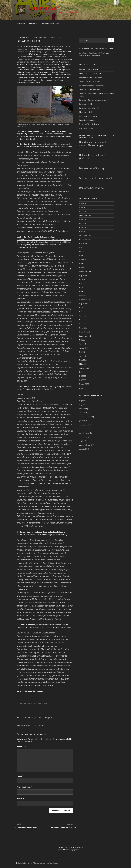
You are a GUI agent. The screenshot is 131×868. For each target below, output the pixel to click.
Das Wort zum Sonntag (92, 168)
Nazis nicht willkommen (88, 120)
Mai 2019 (82, 219)
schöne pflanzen (85, 445)
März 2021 (83, 203)
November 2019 (85, 215)
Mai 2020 (83, 207)
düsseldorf (83, 413)
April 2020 (83, 211)
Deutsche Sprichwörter (92, 188)
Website (21, 798)
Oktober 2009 (84, 364)
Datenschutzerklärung (51, 24)
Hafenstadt (44, 8)
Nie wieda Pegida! (85, 112)
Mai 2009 (83, 380)
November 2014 (85, 272)
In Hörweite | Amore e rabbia (34, 726)
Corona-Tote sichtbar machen (90, 82)
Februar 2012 (84, 324)
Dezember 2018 (85, 236)
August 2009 (84, 368)
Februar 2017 (84, 260)
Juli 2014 (82, 280)
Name (20, 776)
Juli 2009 (82, 372)
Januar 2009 (84, 388)
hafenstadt (42, 703)
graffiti (82, 421)
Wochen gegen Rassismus (89, 70)
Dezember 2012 (85, 300)
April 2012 (83, 316)
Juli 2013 (82, 288)
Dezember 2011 (85, 332)
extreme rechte (27, 703)
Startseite (21, 24)
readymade (83, 437)
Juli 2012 (82, 308)
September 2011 (85, 336)
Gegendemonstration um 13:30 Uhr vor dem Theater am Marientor (44, 240)
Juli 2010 (82, 352)
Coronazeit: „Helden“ (87, 104)
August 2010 (84, 348)
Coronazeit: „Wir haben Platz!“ (90, 90)
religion (82, 441)
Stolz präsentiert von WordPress (46, 863)
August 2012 (84, 304)
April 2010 (83, 356)
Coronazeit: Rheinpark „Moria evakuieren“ (94, 100)
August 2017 (84, 244)
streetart (82, 449)
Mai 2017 (82, 248)
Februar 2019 (84, 227)
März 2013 (83, 292)
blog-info (82, 405)
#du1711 (28, 691)
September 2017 (85, 240)
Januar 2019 (83, 231)
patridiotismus (84, 433)
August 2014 (84, 276)
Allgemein (83, 401)
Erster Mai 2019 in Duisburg (89, 124)
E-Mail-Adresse (24, 787)
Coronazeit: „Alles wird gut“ (89, 108)
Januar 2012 (83, 328)
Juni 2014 (82, 284)
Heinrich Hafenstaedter (50, 38)
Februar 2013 (84, 296)
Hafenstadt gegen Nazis (88, 116)
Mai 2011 (82, 340)
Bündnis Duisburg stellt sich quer (35, 237)
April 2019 (83, 224)
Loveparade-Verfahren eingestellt (91, 86)
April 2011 (82, 344)
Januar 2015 (83, 268)
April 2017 (83, 252)
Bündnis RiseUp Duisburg (31, 144)
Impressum (33, 24)
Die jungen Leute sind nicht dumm (91, 74)
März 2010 (83, 360)
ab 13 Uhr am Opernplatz (61, 144)
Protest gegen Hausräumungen (91, 78)
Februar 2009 (84, 384)
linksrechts (83, 429)
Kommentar (23, 747)
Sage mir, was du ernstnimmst (96, 178)
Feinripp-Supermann (86, 128)
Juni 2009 (83, 376)
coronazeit (83, 409)
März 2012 (83, 320)
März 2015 (83, 264)
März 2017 (83, 256)
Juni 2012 (82, 312)
